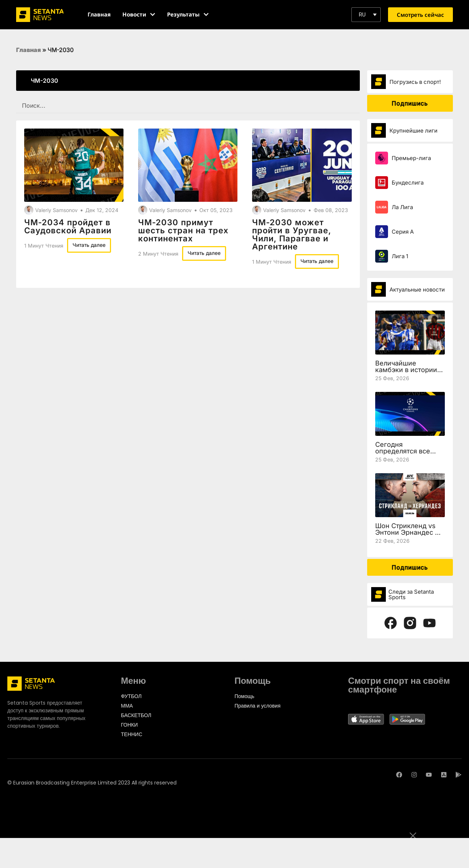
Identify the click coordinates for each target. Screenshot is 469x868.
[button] (366, 15)
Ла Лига (402, 207)
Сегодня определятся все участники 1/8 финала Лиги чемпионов (410, 454)
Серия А (403, 232)
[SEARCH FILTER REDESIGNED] (188, 106)
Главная (29, 50)
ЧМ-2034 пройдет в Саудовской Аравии (68, 226)
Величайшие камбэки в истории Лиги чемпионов (406, 370)
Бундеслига (408, 183)
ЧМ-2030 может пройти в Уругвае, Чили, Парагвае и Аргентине (292, 234)
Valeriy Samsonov (56, 210)
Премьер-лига (411, 158)
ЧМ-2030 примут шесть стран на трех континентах (183, 230)
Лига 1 (400, 256)
